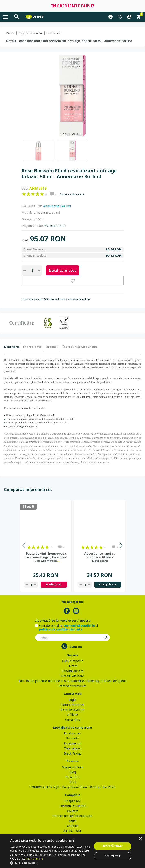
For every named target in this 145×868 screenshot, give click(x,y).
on (24, 194)
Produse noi (73, 743)
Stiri (72, 782)
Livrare (72, 666)
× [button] (140, 839)
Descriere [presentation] (11, 347)
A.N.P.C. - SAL (72, 831)
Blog (73, 772)
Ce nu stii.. (73, 777)
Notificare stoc (63, 270)
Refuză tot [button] (113, 856)
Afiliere (73, 714)
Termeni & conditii (73, 806)
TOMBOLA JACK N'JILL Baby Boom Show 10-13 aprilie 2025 (72, 787)
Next (121, 546)
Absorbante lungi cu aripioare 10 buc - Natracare (100, 557)
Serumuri (53, 33)
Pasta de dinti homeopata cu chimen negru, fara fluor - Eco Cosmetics (46, 557)
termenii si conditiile (79, 625)
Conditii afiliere (73, 671)
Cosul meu (73, 720)
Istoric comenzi (72, 705)
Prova (10, 33)
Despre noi (72, 801)
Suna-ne (76, 647)
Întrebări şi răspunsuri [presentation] (80, 347)
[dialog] (72, 851)
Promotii (73, 738)
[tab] (13, 347)
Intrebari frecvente (72, 686)
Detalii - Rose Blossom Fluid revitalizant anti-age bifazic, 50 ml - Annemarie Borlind (69, 41)
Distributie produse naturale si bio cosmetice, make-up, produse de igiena (73, 681)
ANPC (73, 821)
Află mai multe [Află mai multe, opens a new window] (34, 859)
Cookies (73, 826)
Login (72, 700)
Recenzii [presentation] (52, 347)
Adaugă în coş (108, 584)
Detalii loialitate (73, 676)
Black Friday (73, 753)
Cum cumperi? (72, 661)
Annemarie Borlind (57, 206)
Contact (73, 811)
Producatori (72, 733)
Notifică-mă (54, 584)
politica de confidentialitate (61, 629)
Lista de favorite (73, 710)
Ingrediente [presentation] (32, 347)
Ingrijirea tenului (31, 33)
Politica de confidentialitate (72, 816)
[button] (50, 863)
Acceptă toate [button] (113, 846)
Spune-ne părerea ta (72, 194)
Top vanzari (73, 748)
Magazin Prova (72, 767)
